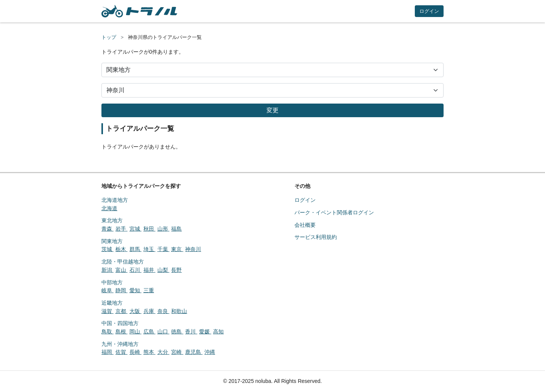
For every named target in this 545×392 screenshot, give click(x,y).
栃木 (121, 249)
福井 (149, 270)
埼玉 (149, 249)
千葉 (163, 249)
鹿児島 (194, 352)
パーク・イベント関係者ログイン (334, 212)
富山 (121, 270)
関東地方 (112, 241)
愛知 (135, 290)
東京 (177, 249)
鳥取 (107, 332)
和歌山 (179, 311)
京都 (121, 311)
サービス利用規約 (316, 237)
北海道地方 (115, 200)
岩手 (121, 229)
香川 (191, 332)
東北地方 (112, 220)
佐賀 (121, 352)
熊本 (149, 352)
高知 (218, 332)
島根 (121, 332)
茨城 (107, 249)
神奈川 (193, 249)
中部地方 (112, 282)
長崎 (135, 352)
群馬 (135, 249)
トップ (109, 37)
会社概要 (305, 225)
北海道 (109, 208)
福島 (176, 229)
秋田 (149, 229)
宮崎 (177, 352)
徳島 (177, 332)
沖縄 (210, 352)
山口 (163, 332)
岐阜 (107, 290)
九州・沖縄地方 (120, 344)
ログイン (429, 11)
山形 (163, 229)
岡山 (135, 332)
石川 (135, 270)
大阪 (135, 311)
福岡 (107, 352)
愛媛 (205, 332)
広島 (149, 332)
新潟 (107, 270)
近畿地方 (112, 303)
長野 (176, 270)
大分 (163, 352)
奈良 (163, 311)
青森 (107, 229)
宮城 (135, 229)
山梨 (163, 270)
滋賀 (107, 311)
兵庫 (149, 311)
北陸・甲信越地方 (123, 262)
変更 (272, 110)
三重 (149, 290)
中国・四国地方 (120, 323)
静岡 (121, 290)
